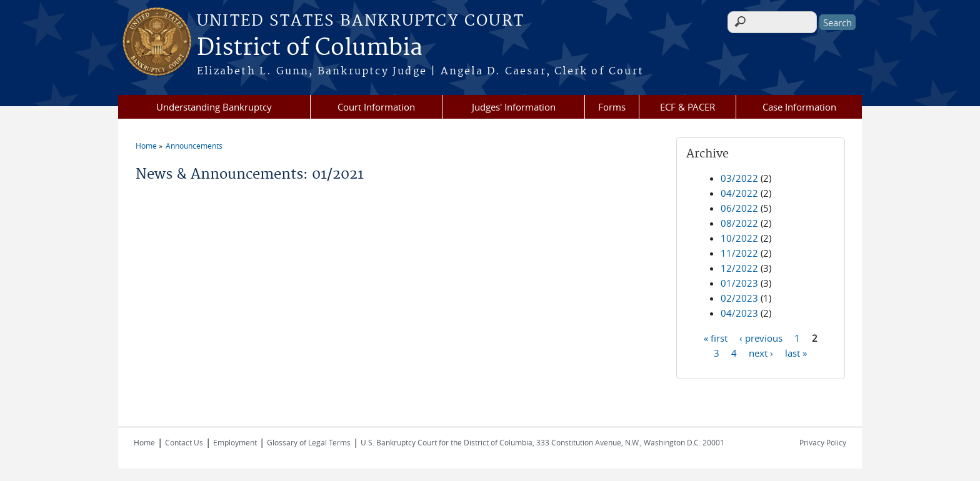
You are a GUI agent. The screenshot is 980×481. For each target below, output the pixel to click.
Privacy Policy (823, 442)
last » (796, 352)
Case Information (799, 107)
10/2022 (739, 238)
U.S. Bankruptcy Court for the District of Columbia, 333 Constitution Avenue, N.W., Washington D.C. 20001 (542, 442)
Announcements (194, 146)
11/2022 (739, 253)
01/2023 (739, 283)
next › (761, 352)
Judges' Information (514, 107)
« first (716, 337)
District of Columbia (310, 48)
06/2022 (739, 208)
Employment (235, 442)
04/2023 (739, 313)
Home (146, 146)
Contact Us (184, 442)
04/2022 (739, 193)
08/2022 (739, 223)
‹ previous (761, 337)
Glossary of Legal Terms (309, 442)
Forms (612, 107)
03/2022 (739, 178)
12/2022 (739, 268)
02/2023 (739, 298)
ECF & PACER (687, 107)
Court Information (376, 107)
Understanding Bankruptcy (214, 107)
